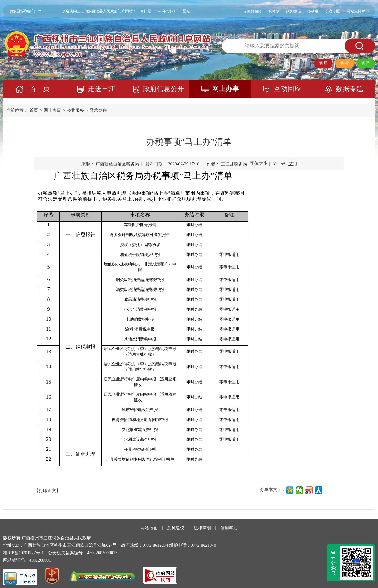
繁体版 (274, 11)
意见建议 (176, 528)
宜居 (323, 63)
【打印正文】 (47, 491)
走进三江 (102, 89)
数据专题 (349, 89)
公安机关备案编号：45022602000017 (83, 553)
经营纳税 (98, 110)
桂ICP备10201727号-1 (23, 553)
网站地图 (149, 528)
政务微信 (293, 11)
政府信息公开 (164, 89)
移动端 (313, 11)
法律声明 (202, 528)
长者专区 (332, 11)
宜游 (366, 63)
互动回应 (288, 89)
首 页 (40, 89)
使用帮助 (229, 528)
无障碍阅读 (253, 11)
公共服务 (75, 110)
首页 (34, 110)
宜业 (345, 63)
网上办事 (226, 89)
